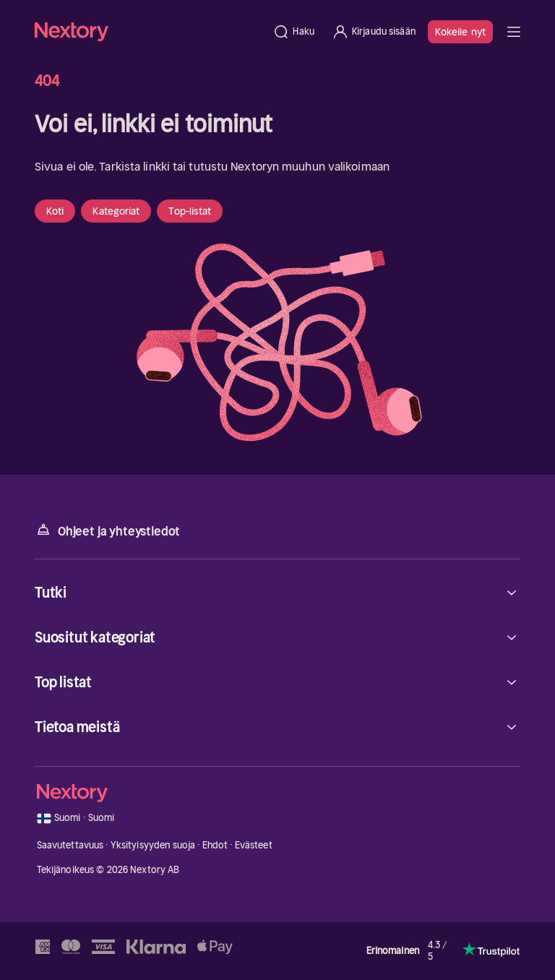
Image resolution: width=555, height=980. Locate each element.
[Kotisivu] (149, 31)
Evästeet (254, 845)
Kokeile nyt (460, 32)
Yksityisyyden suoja (153, 845)
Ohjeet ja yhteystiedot (107, 530)
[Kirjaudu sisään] (374, 32)
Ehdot (215, 845)
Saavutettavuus (70, 845)
